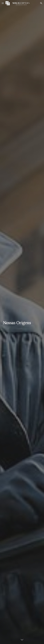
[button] (3, 3)
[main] (22, 322)
